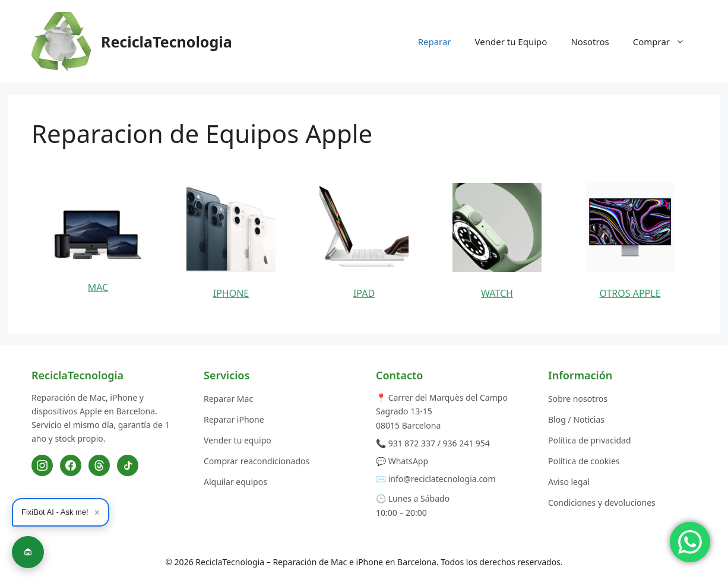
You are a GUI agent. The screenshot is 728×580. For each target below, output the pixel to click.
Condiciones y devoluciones (602, 503)
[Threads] (99, 465)
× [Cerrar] (97, 512)
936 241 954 (466, 443)
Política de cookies (584, 461)
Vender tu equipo (238, 440)
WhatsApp (408, 461)
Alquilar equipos (235, 482)
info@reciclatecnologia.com (442, 479)
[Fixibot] (28, 552)
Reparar (435, 42)
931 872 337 (412, 443)
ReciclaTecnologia (167, 42)
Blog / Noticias (576, 419)
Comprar (665, 42)
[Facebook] (71, 465)
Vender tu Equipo (511, 42)
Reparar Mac (228, 399)
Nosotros (590, 42)
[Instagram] (42, 465)
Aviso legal (569, 482)
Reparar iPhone (234, 419)
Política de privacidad (590, 440)
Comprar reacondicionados (257, 461)
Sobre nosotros (578, 399)
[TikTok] (128, 465)
